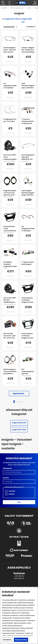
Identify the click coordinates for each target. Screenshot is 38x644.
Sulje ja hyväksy (21, 640)
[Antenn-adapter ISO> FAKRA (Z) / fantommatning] (28, 51)
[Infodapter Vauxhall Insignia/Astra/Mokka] (10, 265)
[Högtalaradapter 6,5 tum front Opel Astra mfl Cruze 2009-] (10, 194)
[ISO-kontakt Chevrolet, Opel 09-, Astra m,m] (10, 337)
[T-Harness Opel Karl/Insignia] (28, 265)
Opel (29, 8)
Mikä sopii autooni (17, 8)
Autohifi (4, 8)
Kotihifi (10, 494)
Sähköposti (7, 468)
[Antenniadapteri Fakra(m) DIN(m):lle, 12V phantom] (28, 158)
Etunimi (6, 478)
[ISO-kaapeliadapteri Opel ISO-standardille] (28, 372)
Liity (19, 502)
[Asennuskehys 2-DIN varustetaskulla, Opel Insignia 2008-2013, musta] (10, 229)
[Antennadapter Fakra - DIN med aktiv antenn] (10, 51)
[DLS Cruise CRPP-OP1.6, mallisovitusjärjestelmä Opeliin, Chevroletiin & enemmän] (10, 158)
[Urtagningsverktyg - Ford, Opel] (10, 122)
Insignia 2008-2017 (27, 20)
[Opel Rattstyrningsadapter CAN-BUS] (28, 87)
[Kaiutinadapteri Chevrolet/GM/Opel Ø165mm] (10, 372)
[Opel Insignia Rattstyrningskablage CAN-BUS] (28, 194)
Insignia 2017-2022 (12, 19)
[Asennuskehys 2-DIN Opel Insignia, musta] (28, 301)
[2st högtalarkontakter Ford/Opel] (10, 87)
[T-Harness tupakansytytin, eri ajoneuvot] (28, 122)
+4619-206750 (19, 576)
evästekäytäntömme (26, 610)
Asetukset (7, 640)
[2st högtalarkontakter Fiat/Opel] (28, 229)
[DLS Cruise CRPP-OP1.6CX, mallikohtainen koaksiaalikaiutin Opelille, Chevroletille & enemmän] (10, 301)
